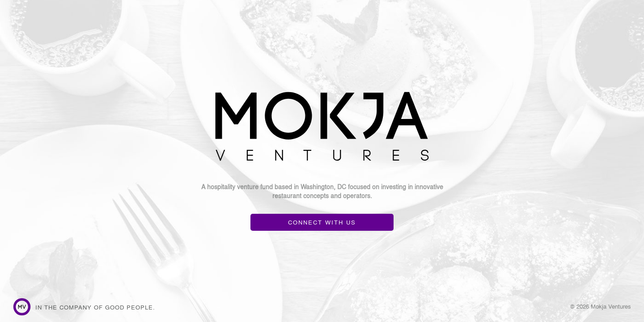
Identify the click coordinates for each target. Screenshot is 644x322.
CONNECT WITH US (322, 222)
